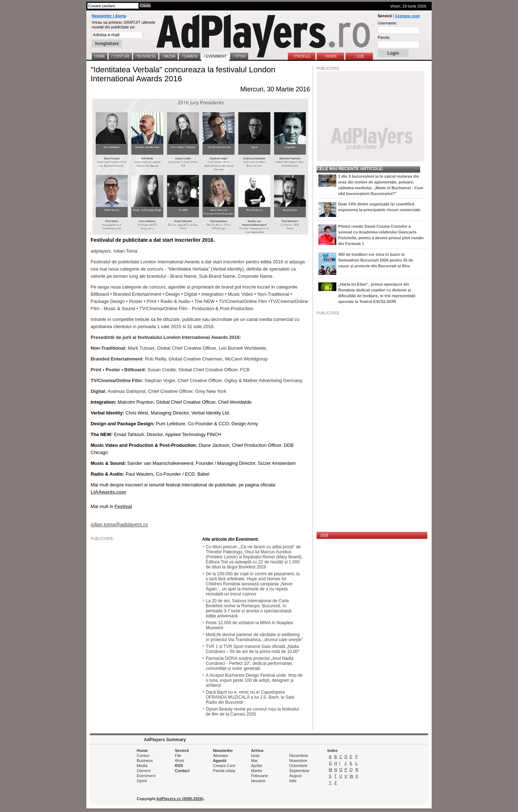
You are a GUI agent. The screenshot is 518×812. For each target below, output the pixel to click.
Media (142, 766)
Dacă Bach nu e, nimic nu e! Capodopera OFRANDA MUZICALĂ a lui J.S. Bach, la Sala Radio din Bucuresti (250, 697)
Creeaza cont (407, 16)
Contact (182, 771)
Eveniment (146, 776)
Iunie (255, 756)
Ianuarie (258, 781)
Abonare (221, 756)
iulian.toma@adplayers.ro (119, 525)
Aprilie (257, 766)
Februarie (260, 776)
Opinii (142, 781)
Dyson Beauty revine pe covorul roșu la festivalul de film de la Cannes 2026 (252, 712)
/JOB (324, 536)
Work (179, 761)
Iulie (293, 781)
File (178, 756)
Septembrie (299, 771)
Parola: (384, 37)
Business (145, 761)
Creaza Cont (224, 766)
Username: (387, 23)
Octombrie (298, 766)
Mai (254, 761)
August (295, 776)
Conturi (143, 756)
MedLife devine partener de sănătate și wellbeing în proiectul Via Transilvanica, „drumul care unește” (254, 637)
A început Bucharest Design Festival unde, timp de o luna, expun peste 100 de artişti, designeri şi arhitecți (254, 680)
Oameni (144, 771)
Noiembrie (298, 761)
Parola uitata (224, 771)
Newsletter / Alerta (109, 16)
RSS (179, 766)
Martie (257, 771)
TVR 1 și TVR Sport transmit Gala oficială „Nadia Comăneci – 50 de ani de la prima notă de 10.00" (253, 649)
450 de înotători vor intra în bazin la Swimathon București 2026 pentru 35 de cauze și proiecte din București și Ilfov (376, 260)
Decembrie (299, 756)
